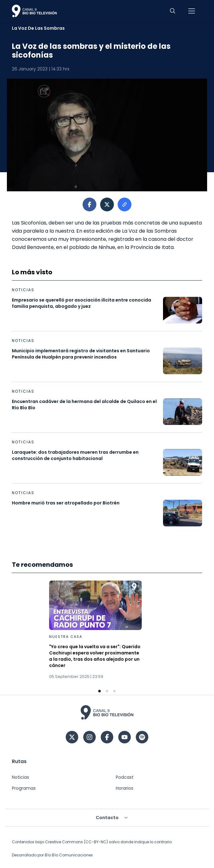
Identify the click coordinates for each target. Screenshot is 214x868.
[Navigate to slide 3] (115, 691)
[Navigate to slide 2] (107, 691)
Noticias (20, 777)
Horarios (125, 788)
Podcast (125, 777)
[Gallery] (107, 636)
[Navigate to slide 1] (99, 691)
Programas (24, 788)
